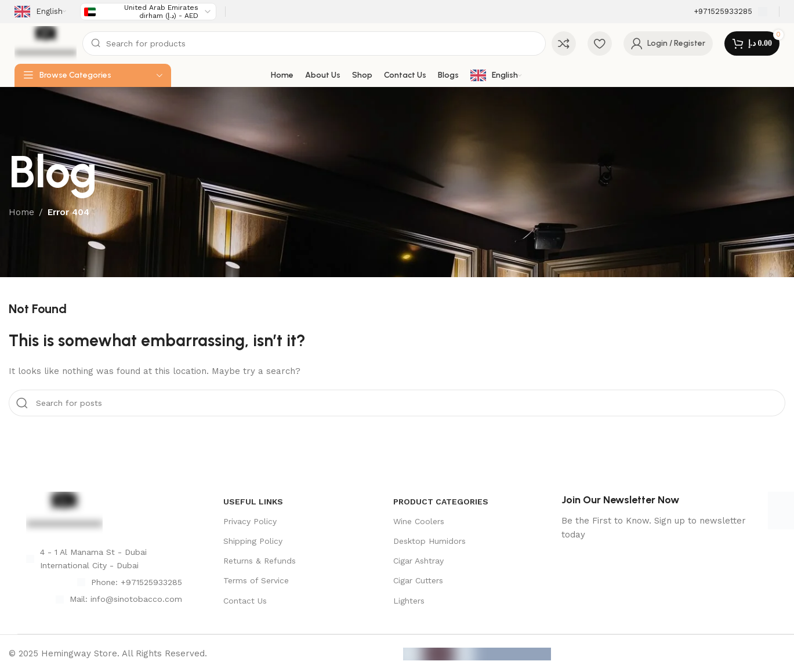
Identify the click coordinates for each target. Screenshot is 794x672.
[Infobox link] (730, 12)
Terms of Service (256, 580)
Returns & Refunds (260, 561)
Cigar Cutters (418, 580)
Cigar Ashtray (418, 561)
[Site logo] (46, 43)
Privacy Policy (250, 521)
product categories (441, 502)
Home (21, 212)
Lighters (409, 601)
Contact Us (245, 601)
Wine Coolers (419, 521)
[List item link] (104, 582)
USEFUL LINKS (253, 502)
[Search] (314, 43)
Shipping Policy (253, 541)
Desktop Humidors (429, 541)
